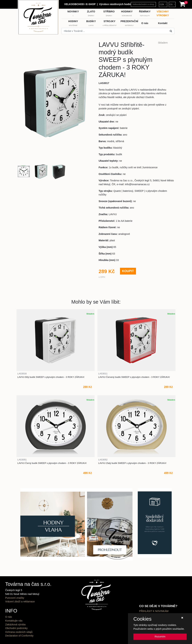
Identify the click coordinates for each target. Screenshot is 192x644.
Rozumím (160, 637)
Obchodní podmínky (16, 628)
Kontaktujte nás (14, 621)
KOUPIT (128, 271)
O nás (9, 617)
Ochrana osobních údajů (19, 632)
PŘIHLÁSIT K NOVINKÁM (154, 611)
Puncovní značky (15, 598)
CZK (162, 5)
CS (171, 5)
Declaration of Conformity (19, 636)
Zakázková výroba (15, 624)
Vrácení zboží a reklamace (20, 601)
